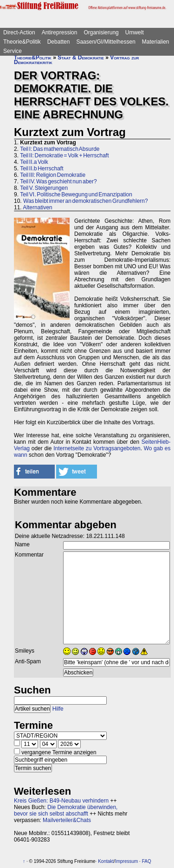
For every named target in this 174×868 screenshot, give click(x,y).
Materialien (156, 42)
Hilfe (58, 709)
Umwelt (135, 32)
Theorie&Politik (22, 42)
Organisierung (101, 32)
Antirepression (60, 32)
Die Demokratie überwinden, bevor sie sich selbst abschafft (66, 810)
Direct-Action (19, 32)
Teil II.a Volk (34, 162)
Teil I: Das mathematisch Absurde (60, 149)
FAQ (147, 861)
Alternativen (37, 207)
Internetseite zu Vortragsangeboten (97, 448)
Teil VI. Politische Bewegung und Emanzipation (76, 194)
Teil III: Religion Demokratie (53, 175)
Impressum (126, 861)
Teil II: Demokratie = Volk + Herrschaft (64, 155)
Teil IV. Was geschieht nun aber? (58, 181)
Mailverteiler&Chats (67, 820)
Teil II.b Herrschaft (42, 168)
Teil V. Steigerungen (44, 188)
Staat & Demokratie (81, 58)
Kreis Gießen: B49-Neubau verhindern (61, 801)
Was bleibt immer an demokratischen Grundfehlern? (86, 201)
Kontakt (106, 861)
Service (13, 51)
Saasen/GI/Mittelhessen (106, 42)
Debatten (59, 42)
